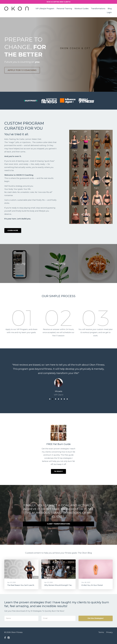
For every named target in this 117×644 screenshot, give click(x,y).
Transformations (98, 9)
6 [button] (64, 399)
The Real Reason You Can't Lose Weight (23, 585)
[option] (58, 378)
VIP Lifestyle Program (45, 9)
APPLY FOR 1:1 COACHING (22, 70)
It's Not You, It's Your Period (92, 585)
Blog (110, 9)
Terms (101, 632)
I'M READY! (58, 471)
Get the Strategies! (96, 618)
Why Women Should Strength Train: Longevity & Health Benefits (69, 585)
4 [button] (58, 399)
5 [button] (61, 399)
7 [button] (67, 399)
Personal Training (64, 9)
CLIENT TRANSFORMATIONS (59, 524)
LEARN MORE (13, 230)
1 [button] (50, 399)
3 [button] (56, 399)
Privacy (109, 632)
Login (109, 12)
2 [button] (53, 399)
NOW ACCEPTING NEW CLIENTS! (59, 2)
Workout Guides (82, 9)
